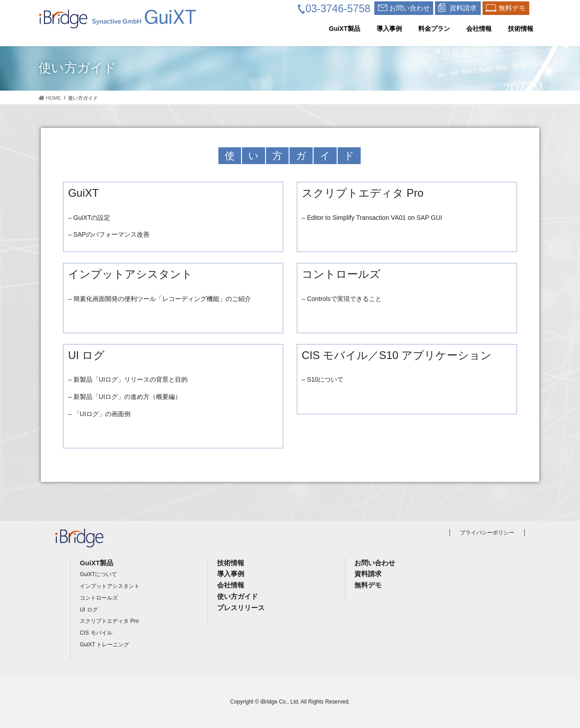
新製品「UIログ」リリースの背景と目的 (130, 379)
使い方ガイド (237, 596)
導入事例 (231, 574)
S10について (325, 379)
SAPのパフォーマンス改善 (111, 234)
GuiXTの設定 (92, 218)
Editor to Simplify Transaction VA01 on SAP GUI (374, 218)
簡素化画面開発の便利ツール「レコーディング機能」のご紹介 (162, 299)
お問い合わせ (375, 563)
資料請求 (368, 574)
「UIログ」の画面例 (102, 414)
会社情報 (231, 585)
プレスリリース (241, 608)
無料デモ (368, 585)
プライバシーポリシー (487, 533)
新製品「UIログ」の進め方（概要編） (127, 397)
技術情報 (231, 563)
